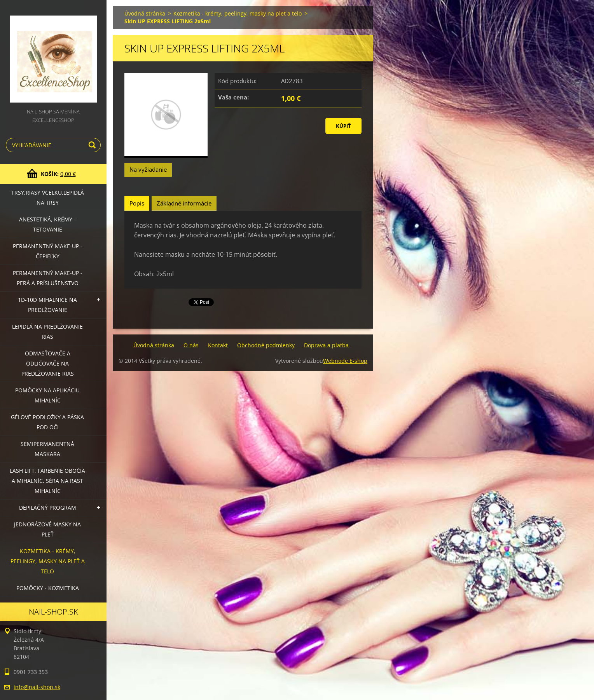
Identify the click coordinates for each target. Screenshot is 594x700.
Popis (137, 203)
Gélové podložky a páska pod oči (47, 422)
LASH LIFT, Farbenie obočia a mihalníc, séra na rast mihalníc (47, 481)
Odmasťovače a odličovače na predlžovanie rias (48, 363)
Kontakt (218, 345)
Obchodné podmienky (266, 345)
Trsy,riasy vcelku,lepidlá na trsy (48, 198)
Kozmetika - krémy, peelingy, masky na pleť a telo (48, 561)
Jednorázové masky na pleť (47, 529)
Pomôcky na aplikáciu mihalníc (47, 395)
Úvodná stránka (145, 13)
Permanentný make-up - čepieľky (48, 251)
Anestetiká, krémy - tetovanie (47, 224)
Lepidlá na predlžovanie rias (47, 332)
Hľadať (93, 145)
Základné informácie (184, 203)
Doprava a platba (326, 345)
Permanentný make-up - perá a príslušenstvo (48, 278)
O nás (191, 345)
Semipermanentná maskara (47, 449)
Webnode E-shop (345, 361)
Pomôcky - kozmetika (48, 588)
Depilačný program (48, 508)
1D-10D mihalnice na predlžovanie (47, 305)
